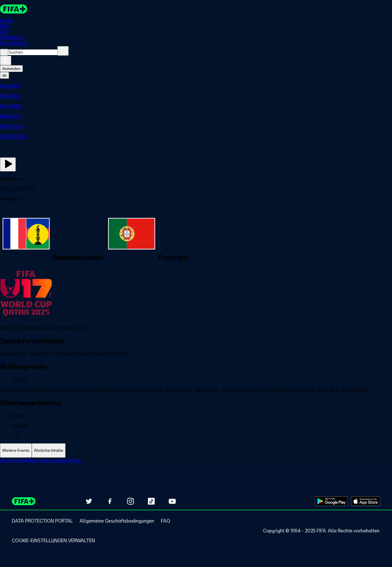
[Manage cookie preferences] (53, 541)
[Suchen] (63, 51)
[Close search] (4, 52)
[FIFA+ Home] (14, 9)
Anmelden (11, 69)
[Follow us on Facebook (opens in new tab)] (110, 501)
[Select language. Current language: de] (4, 75)
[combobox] (33, 52)
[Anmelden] (6, 60)
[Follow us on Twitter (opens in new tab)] (89, 501)
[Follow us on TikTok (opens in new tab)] (151, 501)
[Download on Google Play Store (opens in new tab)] (331, 501)
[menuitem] (196, 86)
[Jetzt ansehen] (8, 164)
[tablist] (196, 450)
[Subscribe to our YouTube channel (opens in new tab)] (172, 501)
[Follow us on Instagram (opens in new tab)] (130, 501)
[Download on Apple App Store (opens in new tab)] (366, 501)
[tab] (16, 450)
